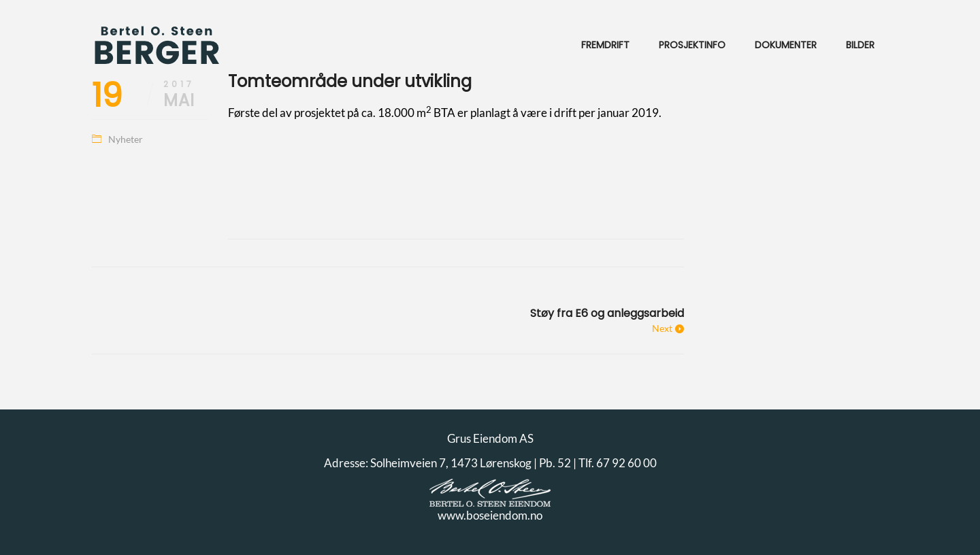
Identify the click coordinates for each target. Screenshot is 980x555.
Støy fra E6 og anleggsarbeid (607, 313)
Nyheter (126, 139)
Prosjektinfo (692, 45)
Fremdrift (605, 45)
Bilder (860, 45)
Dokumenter (786, 45)
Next (662, 328)
